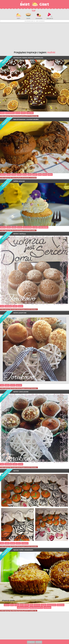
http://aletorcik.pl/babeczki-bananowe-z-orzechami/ (23, 178)
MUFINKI (16, 471)
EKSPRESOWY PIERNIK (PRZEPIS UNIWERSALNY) (28, 58)
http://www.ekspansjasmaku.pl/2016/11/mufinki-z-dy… (23, 611)
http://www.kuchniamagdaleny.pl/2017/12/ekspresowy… (24, 116)
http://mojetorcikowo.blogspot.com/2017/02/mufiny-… (23, 388)
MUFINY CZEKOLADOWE (21, 392)
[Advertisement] (34, 36)
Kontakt (39, 642)
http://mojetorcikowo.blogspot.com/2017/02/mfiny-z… (23, 309)
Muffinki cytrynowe (19, 181)
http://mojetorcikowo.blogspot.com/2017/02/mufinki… (23, 546)
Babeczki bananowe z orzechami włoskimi (26, 119)
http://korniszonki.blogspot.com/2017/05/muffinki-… (23, 230)
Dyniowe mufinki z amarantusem (23, 550)
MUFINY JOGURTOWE (20, 313)
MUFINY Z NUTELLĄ (19, 234)
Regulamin (31, 642)
